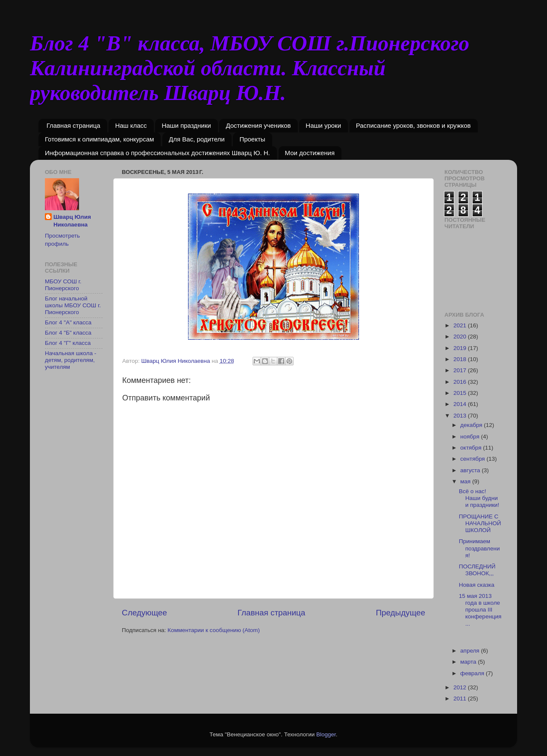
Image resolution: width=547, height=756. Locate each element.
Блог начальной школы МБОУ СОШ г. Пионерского (73, 305)
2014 (461, 404)
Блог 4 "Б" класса (68, 333)
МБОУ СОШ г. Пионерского (63, 285)
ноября (471, 437)
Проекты (252, 139)
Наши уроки (323, 125)
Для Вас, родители (197, 139)
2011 (461, 699)
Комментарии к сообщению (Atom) (214, 630)
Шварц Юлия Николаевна (72, 221)
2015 (461, 393)
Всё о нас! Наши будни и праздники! (479, 498)
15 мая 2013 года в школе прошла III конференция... (480, 610)
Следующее (144, 613)
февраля (473, 673)
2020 (461, 337)
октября (472, 448)
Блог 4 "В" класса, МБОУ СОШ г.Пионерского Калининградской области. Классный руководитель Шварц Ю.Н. (250, 68)
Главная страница (74, 125)
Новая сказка (477, 585)
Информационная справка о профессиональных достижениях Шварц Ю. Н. (157, 153)
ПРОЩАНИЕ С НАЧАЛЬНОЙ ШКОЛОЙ (480, 523)
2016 (461, 382)
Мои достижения (310, 153)
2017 (461, 370)
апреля (471, 651)
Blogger (326, 734)
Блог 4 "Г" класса (68, 343)
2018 (461, 359)
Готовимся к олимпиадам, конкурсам (99, 139)
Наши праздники (186, 125)
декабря (472, 425)
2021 (461, 325)
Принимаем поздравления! (479, 548)
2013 (461, 416)
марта (469, 662)
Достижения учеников (258, 125)
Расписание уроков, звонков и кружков (413, 125)
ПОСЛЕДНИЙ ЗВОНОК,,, (477, 570)
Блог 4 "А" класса (68, 322)
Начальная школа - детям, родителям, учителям (71, 360)
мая (466, 481)
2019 (461, 348)
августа (471, 470)
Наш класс (131, 125)
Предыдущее (400, 613)
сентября (473, 459)
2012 (461, 687)
